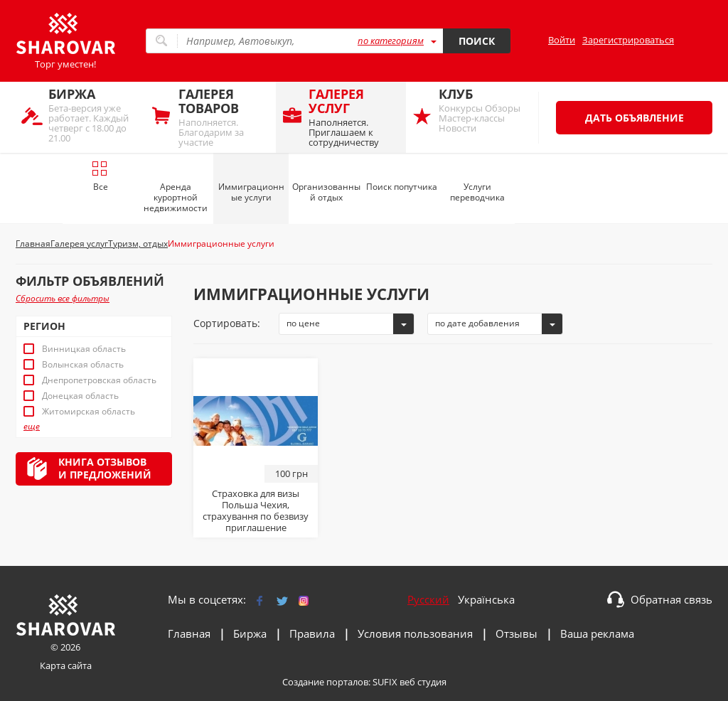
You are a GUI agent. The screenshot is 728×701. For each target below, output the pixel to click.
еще (32, 427)
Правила (312, 633)
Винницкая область (84, 349)
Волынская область (83, 365)
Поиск (477, 41)
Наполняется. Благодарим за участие (224, 117)
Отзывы (516, 633)
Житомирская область (89, 412)
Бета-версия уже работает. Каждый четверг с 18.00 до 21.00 (93, 115)
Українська (486, 599)
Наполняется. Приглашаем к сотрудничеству (354, 117)
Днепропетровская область (99, 380)
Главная (189, 633)
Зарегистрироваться (628, 40)
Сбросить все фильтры (63, 298)
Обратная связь (671, 599)
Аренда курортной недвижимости (176, 197)
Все (100, 176)
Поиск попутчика (402, 187)
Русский (428, 599)
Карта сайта (66, 665)
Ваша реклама (597, 633)
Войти (562, 40)
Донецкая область (80, 396)
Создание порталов (325, 682)
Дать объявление (635, 118)
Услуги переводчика (477, 192)
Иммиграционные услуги (251, 192)
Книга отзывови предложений (105, 468)
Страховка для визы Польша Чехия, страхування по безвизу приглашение (256, 510)
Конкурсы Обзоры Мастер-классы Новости (484, 110)
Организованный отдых (326, 192)
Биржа (250, 633)
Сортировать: (227, 323)
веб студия (423, 682)
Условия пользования (415, 633)
